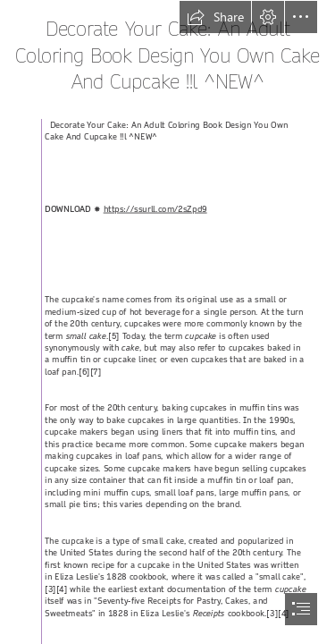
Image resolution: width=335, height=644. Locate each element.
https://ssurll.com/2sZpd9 (155, 209)
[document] (167, 322)
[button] (215, 17)
